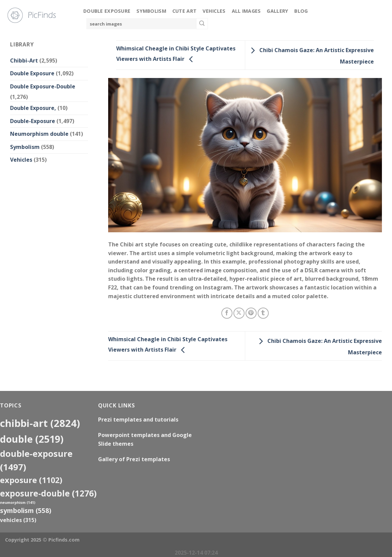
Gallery (277, 11)
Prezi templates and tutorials (138, 420)
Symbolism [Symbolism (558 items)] (26, 510)
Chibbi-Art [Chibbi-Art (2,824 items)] (40, 423)
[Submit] (202, 24)
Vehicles (214, 11)
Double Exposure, (33, 108)
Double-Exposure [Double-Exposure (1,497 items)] (36, 460)
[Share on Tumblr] (263, 313)
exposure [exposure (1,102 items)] (31, 480)
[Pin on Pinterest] (251, 313)
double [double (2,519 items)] (32, 439)
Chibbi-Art (24, 61)
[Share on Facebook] (227, 313)
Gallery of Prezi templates (134, 459)
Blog (301, 11)
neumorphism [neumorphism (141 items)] (18, 503)
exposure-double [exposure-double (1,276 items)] (48, 493)
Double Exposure (107, 11)
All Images (246, 11)
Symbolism (151, 11)
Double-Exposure (33, 121)
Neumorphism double (39, 134)
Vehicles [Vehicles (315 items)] (18, 520)
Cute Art (184, 11)
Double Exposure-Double (43, 86)
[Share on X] (239, 313)
